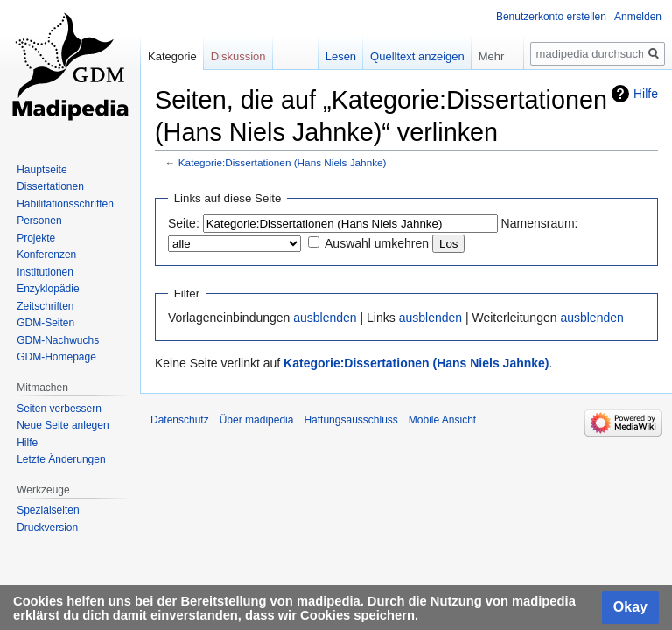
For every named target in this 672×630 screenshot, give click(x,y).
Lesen (341, 56)
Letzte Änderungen (61, 459)
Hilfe (646, 94)
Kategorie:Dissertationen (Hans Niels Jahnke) (283, 162)
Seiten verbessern (59, 409)
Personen (39, 220)
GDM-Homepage (56, 357)
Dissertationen (50, 186)
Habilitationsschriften (65, 204)
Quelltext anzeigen (417, 56)
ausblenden (325, 318)
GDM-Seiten (45, 323)
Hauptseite (42, 170)
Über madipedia (257, 420)
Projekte (36, 238)
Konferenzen (46, 255)
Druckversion (47, 528)
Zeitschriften (45, 306)
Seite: (184, 223)
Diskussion (238, 56)
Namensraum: (540, 223)
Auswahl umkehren (377, 243)
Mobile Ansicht (442, 420)
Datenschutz (180, 420)
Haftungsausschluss (350, 420)
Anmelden (638, 17)
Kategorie (172, 56)
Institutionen (45, 272)
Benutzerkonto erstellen (551, 17)
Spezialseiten (48, 510)
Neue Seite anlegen (63, 425)
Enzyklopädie (48, 289)
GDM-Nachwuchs (58, 340)
